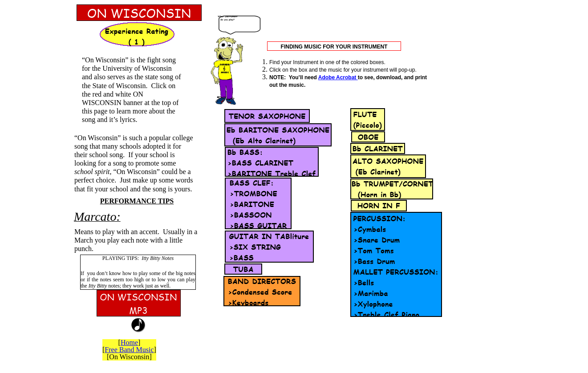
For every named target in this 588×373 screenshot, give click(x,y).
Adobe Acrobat (338, 77)
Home (129, 343)
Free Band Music (129, 350)
